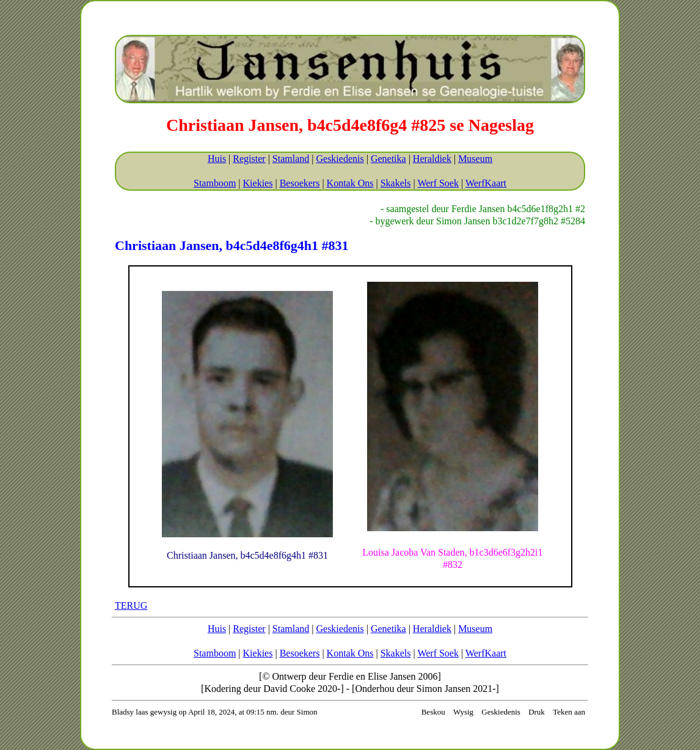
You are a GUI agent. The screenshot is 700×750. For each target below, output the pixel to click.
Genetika (388, 159)
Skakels (396, 183)
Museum (475, 159)
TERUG (131, 605)
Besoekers (300, 183)
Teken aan (569, 712)
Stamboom (215, 183)
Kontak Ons (350, 183)
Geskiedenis (340, 159)
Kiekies (258, 183)
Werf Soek (438, 183)
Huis (217, 159)
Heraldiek (432, 159)
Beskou (433, 712)
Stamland (291, 159)
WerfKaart (486, 183)
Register (249, 159)
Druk (537, 712)
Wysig (463, 712)
